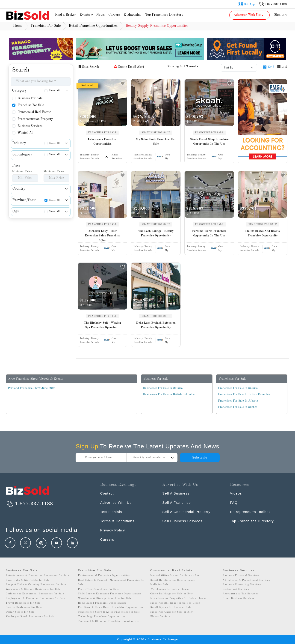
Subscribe (199, 458)
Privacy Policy (113, 530)
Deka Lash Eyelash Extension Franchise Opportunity (156, 325)
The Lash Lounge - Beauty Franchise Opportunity (156, 233)
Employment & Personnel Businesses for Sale (35, 598)
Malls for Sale (159, 585)
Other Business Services (239, 598)
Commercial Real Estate (34, 112)
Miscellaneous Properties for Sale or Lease (178, 598)
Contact (107, 493)
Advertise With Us (116, 502)
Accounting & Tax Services (240, 594)
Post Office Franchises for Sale (98, 589)
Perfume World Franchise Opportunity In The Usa (209, 233)
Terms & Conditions (117, 521)
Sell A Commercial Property (186, 512)
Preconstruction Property (35, 119)
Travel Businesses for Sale (23, 603)
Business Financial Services (241, 576)
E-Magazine (132, 15)
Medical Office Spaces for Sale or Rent (176, 576)
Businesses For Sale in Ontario (163, 388)
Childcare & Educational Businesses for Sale (35, 594)
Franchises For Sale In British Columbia (244, 394)
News (101, 15)
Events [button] (87, 15)
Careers (114, 15)
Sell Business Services (182, 521)
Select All (54, 91)
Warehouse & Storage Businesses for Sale (33, 589)
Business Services (30, 126)
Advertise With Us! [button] (249, 15)
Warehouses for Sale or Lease (170, 589)
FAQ (234, 502)
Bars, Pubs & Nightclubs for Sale (28, 580)
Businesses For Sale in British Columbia (169, 394)
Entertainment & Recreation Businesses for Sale (37, 576)
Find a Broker (66, 15)
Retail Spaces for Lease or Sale (171, 607)
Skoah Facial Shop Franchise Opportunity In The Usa (209, 142)
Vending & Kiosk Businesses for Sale (30, 617)
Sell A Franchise (177, 502)
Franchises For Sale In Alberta (238, 401)
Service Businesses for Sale (24, 607)
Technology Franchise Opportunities (102, 617)
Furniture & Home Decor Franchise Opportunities (111, 607)
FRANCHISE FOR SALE (103, 133)
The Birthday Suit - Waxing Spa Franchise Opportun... (102, 325)
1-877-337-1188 (29, 504)
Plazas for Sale (160, 617)
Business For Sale (30, 98)
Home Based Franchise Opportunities (102, 603)
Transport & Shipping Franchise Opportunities (109, 621)
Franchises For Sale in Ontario (238, 388)
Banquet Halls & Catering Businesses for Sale (36, 585)
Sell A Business (176, 493)
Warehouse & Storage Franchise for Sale (105, 598)
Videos (236, 493)
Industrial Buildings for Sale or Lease (175, 603)
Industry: (90, 155)
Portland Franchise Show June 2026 (32, 388)
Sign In (281, 15)
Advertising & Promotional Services (246, 580)
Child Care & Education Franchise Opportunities (110, 594)
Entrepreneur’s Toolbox (250, 512)
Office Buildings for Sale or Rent (172, 594)
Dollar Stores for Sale (20, 612)
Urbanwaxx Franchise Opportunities (102, 142)
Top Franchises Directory (164, 15)
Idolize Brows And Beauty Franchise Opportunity (263, 233)
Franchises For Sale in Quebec (238, 407)
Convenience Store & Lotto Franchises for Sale (109, 612)
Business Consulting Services (242, 585)
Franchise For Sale (31, 105)
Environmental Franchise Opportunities (104, 576)
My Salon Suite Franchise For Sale (156, 142)
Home (18, 26)
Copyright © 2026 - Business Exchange (147, 639)
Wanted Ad (25, 133)
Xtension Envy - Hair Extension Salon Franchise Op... (102, 236)
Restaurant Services (236, 589)
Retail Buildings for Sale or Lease (173, 580)
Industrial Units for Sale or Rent (172, 612)
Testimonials (111, 512)
